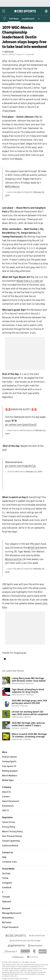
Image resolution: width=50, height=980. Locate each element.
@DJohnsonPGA (13, 559)
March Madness (10, 776)
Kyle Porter (9, 51)
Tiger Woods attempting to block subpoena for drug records (28, 691)
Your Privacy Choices (12, 836)
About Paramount (11, 801)
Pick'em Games (9, 757)
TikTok (5, 878)
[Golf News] (14, 19)
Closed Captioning (11, 841)
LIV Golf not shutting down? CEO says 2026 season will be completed (30, 713)
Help (4, 857)
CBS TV (5, 811)
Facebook (7, 888)
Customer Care (9, 862)
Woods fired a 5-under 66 (30, 281)
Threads (6, 897)
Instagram (7, 883)
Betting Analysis (10, 771)
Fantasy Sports (9, 762)
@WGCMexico (12, 187)
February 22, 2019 (34, 472)
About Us (6, 792)
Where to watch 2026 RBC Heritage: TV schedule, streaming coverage (29, 735)
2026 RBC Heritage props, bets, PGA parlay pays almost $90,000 (29, 702)
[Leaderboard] (28, 19)
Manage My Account (12, 913)
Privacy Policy (9, 827)
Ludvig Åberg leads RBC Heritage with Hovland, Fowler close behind (29, 680)
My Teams (7, 922)
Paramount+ (8, 806)
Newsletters (8, 918)
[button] (39, 19)
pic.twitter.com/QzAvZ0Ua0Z (21, 425)
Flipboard (7, 902)
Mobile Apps (8, 780)
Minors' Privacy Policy (12, 832)
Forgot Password (10, 927)
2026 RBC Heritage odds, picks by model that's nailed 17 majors (28, 724)
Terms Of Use (9, 822)
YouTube (6, 874)
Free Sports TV (9, 766)
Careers (6, 797)
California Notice (10, 846)
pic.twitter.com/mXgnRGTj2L (21, 466)
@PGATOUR (33, 548)
